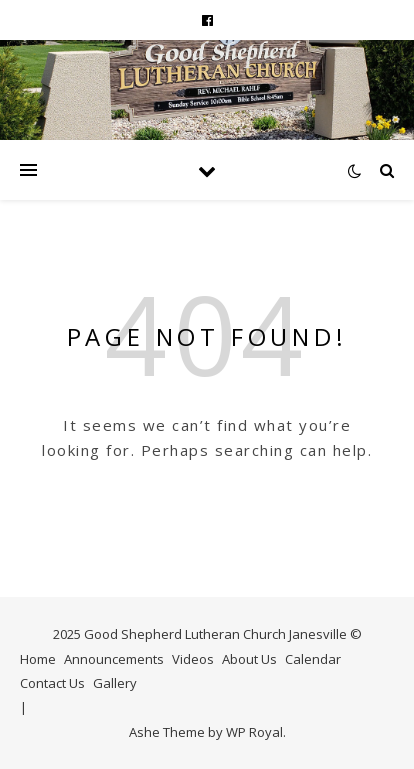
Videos (193, 659)
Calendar (313, 659)
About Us (249, 659)
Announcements (114, 659)
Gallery (115, 683)
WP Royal (254, 732)
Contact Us (52, 683)
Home (38, 659)
